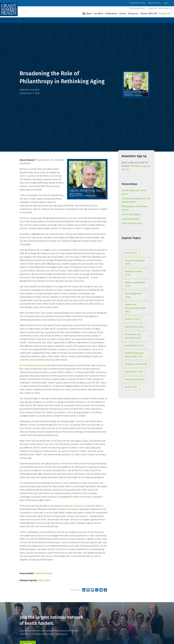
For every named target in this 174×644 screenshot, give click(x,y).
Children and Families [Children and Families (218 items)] (135, 284)
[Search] (84, 14)
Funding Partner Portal (137, 3)
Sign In (166, 3)
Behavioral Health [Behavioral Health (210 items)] (133, 273)
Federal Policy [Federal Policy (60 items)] (134, 327)
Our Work (98, 14)
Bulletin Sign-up (165, 8)
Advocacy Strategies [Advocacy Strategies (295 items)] (135, 262)
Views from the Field (29, 90)
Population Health (43, 573)
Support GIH (165, 14)
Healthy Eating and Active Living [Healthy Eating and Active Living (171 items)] (134, 355)
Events (123, 14)
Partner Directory (154, 3)
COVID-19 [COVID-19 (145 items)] (132, 319)
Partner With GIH (149, 14)
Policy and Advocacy (132, 223)
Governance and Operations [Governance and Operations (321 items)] (133, 336)
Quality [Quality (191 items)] (131, 387)
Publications (111, 14)
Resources (133, 14)
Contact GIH (152, 8)
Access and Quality (131, 214)
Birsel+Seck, (64, 425)
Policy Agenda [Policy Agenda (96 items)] (134, 379)
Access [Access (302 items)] (131, 253)
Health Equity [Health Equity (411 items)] (134, 346)
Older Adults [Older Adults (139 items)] (134, 372)
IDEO (38, 313)
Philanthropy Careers (137, 8)
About (89, 14)
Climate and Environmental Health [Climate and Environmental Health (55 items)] (135, 308)
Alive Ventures (76, 506)
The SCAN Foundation (33, 365)
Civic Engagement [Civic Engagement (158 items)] (133, 295)
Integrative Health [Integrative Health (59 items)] (136, 364)
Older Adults (44, 580)
